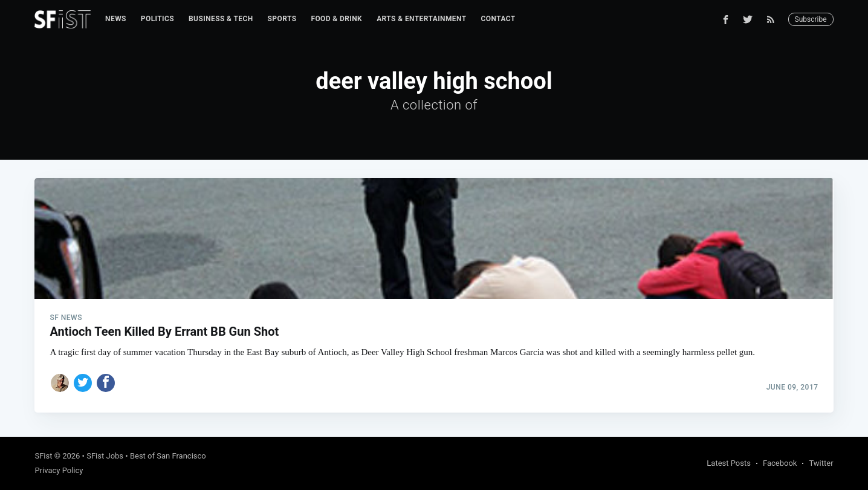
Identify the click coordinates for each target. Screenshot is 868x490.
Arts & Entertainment (421, 19)
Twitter (821, 463)
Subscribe (811, 19)
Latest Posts (729, 463)
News (116, 19)
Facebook (780, 463)
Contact (498, 19)
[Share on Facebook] (106, 383)
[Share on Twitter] (83, 383)
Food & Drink (336, 19)
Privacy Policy (59, 470)
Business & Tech (221, 19)
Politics (157, 19)
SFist (43, 456)
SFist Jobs (105, 456)
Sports (282, 19)
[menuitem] (116, 19)
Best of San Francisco (168, 456)
